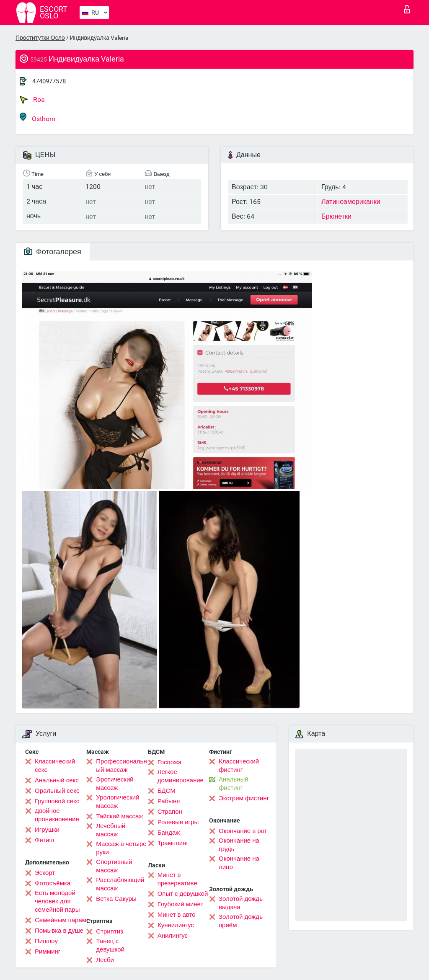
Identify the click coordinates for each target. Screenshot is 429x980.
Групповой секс (57, 801)
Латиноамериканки (351, 202)
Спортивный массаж (114, 866)
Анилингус (173, 936)
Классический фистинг (239, 766)
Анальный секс (57, 780)
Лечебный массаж (111, 830)
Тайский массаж (119, 816)
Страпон (170, 812)
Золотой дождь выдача (241, 903)
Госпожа (170, 762)
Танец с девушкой (110, 945)
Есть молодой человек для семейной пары (57, 901)
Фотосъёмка (53, 883)
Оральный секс (57, 791)
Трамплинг (173, 843)
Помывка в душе (59, 931)
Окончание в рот (243, 831)
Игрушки (47, 830)
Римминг (48, 952)
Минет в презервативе (177, 879)
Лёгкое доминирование (181, 776)
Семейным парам (61, 920)
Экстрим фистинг (244, 798)
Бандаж (169, 833)
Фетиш (45, 840)
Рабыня (169, 801)
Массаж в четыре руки (121, 848)
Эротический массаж (115, 784)
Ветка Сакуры (116, 899)
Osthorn (37, 117)
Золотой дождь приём (241, 921)
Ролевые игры (178, 822)
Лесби (105, 960)
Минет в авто (177, 915)
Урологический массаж (118, 802)
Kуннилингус (176, 925)
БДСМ (167, 791)
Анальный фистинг (234, 784)
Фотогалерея (53, 251)
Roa (32, 100)
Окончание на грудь (239, 845)
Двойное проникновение (57, 815)
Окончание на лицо (239, 863)
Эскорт (45, 873)
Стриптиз (110, 931)
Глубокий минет (181, 904)
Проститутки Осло (40, 38)
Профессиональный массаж (121, 766)
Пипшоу (46, 941)
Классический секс (55, 766)
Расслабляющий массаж (120, 884)
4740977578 (49, 81)
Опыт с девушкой (183, 894)
